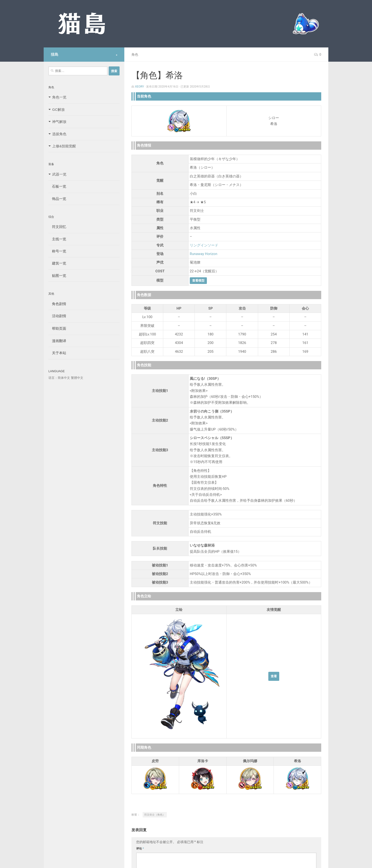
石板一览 (57, 186)
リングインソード (204, 245)
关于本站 (57, 353)
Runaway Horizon (204, 254)
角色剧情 (57, 304)
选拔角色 (59, 134)
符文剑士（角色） (155, 815)
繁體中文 (77, 378)
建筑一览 (57, 263)
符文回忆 (57, 227)
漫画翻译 (57, 341)
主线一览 (57, 239)
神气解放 (59, 122)
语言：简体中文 (59, 378)
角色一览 (59, 97)
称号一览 (57, 251)
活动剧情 (57, 316)
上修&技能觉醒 (64, 146)
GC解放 (58, 109)
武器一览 (59, 174)
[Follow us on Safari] (117, 55)
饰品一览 (57, 199)
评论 (140, 849)
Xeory (139, 87)
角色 (135, 55)
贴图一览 (57, 276)
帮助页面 (57, 328)
